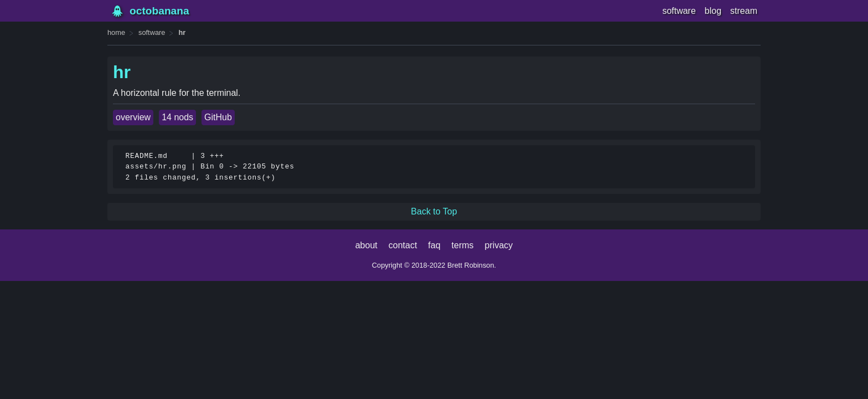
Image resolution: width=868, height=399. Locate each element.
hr (182, 32)
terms (463, 245)
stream (744, 11)
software (679, 11)
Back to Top (434, 211)
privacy (499, 245)
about (366, 245)
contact (403, 245)
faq (434, 245)
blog (713, 11)
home (116, 32)
